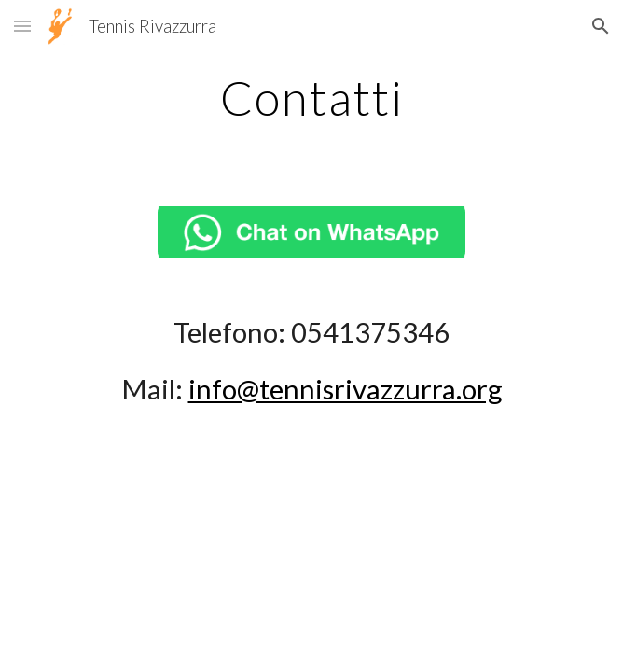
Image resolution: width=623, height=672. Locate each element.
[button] (22, 26)
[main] (311, 98)
